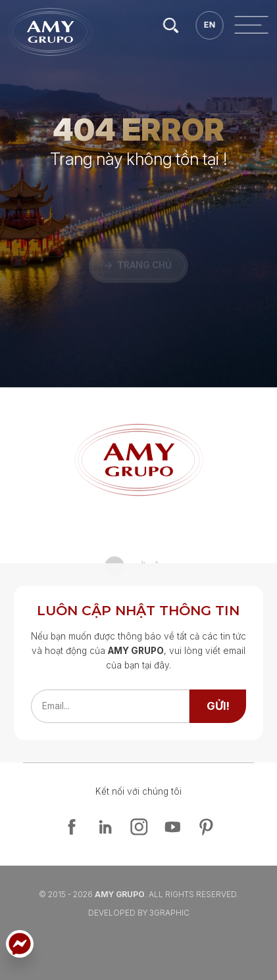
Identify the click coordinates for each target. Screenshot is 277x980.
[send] (218, 706)
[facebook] (72, 827)
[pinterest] (206, 827)
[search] (256, 25)
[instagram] (139, 827)
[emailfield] (111, 706)
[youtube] (172, 827)
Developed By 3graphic (139, 913)
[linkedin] (105, 827)
